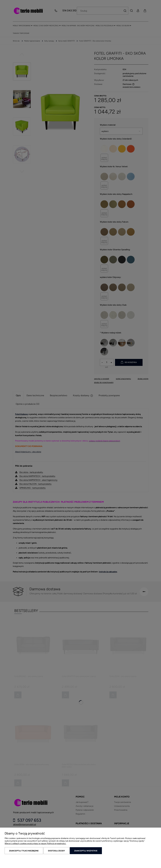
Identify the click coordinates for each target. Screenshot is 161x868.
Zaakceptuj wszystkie (86, 851)
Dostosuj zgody (56, 851)
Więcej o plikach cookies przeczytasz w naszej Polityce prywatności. (35, 844)
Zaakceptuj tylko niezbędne (24, 851)
